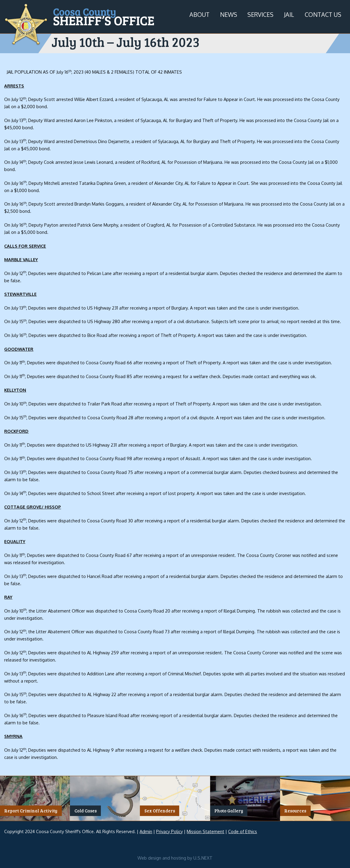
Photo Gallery (229, 811)
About (199, 15)
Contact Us (323, 15)
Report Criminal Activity (31, 811)
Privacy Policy (169, 831)
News (229, 15)
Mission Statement (205, 831)
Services (260, 15)
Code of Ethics (243, 831)
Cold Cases (86, 811)
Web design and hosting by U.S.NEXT (175, 858)
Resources (295, 811)
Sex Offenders (160, 811)
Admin (146, 831)
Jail (289, 15)
